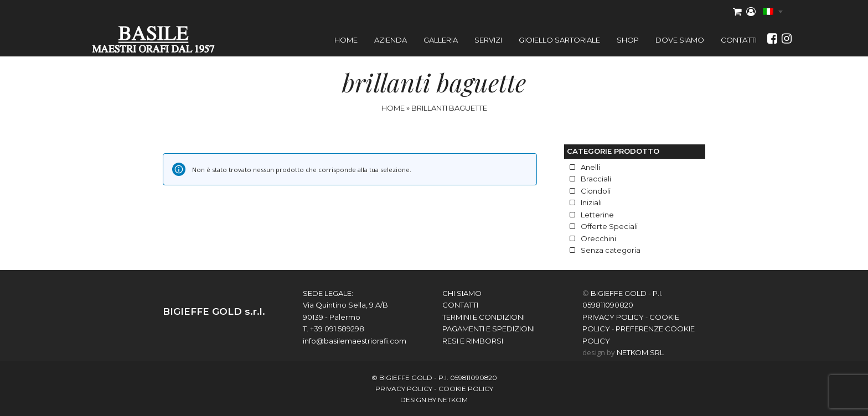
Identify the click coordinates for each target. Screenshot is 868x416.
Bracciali (596, 179)
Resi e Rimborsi (473, 341)
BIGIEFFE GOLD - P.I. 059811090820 (438, 378)
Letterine (597, 215)
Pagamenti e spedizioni (489, 329)
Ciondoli (596, 191)
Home (393, 108)
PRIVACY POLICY (613, 317)
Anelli (590, 167)
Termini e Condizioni (484, 317)
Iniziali (591, 202)
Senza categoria (611, 250)
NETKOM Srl (640, 352)
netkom (453, 400)
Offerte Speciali (609, 226)
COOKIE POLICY (466, 389)
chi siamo (462, 293)
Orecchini (598, 238)
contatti (460, 305)
